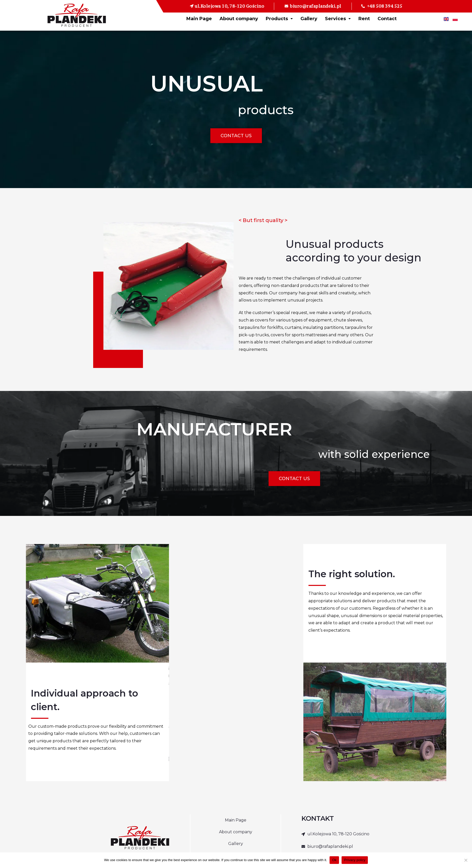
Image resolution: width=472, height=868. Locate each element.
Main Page (199, 19)
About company (239, 19)
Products (279, 19)
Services (338, 19)
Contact (387, 19)
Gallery (309, 19)
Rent (364, 19)
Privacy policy (355, 860)
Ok (334, 860)
